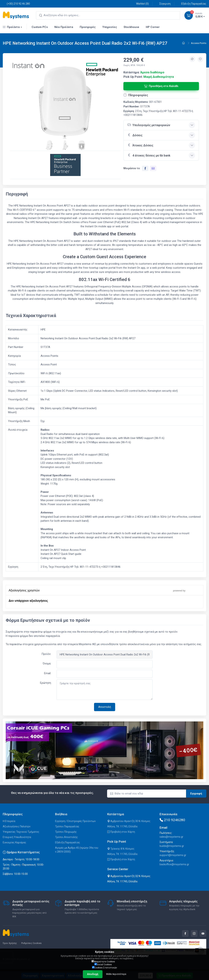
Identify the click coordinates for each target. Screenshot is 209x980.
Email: (48, 673)
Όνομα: (47, 664)
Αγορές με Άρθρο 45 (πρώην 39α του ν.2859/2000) (77, 850)
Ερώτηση (46, 683)
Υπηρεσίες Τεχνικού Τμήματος (21, 832)
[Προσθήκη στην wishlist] (200, 59)
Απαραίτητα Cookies (103, 961)
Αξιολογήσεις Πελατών (17, 826)
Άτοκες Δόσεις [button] (140, 145)
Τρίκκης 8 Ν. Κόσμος (121, 849)
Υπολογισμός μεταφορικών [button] (149, 125)
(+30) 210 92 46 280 (16, 4)
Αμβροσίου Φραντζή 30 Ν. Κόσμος (129, 821)
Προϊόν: (46, 654)
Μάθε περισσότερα (116, 974)
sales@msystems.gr (171, 837)
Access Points (199, 43)
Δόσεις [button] (135, 135)
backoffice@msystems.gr (174, 864)
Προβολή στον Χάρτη (121, 832)
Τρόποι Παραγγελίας (67, 826)
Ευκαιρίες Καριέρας (15, 842)
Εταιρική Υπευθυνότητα (17, 837)
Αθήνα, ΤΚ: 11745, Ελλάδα (122, 826)
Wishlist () (140, 4)
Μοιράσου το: (132, 168)
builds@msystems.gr (172, 846)
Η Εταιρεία (9, 821)
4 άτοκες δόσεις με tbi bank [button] (149, 155)
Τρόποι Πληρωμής (66, 832)
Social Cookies (103, 964)
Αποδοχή (93, 974)
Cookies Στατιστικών (104, 967)
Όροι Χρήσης (10, 943)
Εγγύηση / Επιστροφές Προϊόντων (75, 821)
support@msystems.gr (173, 855)
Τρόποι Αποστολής (66, 837)
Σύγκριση (163, 4)
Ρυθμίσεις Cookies (31, 943)
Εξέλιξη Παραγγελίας (192, 4)
